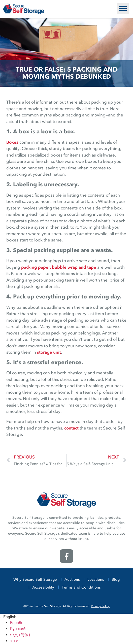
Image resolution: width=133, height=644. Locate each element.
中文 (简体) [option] (20, 635)
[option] (72, 623)
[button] (123, 9)
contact (71, 428)
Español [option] (17, 623)
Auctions (72, 580)
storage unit (49, 352)
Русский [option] (18, 629)
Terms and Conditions (81, 588)
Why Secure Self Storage (35, 580)
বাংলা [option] (15, 641)
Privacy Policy (100, 606)
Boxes (12, 143)
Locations (96, 580)
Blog (116, 580)
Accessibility (43, 588)
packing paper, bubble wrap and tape (59, 268)
